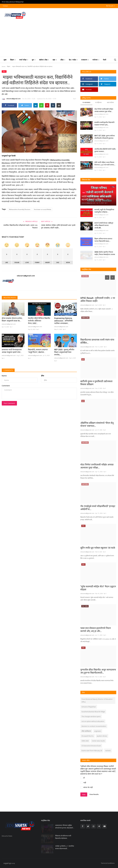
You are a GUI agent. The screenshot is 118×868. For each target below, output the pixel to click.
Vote (84, 794)
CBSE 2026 (85, 741)
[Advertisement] (59, 39)
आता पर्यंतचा (110, 102)
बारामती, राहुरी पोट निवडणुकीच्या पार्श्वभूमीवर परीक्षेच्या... (104, 211)
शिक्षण (9, 66)
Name (4, 376)
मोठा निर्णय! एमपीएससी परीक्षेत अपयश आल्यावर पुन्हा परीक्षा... (104, 110)
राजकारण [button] (85, 60)
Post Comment (9, 403)
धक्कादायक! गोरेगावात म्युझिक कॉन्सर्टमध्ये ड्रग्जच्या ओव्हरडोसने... (65, 827)
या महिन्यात (98, 102)
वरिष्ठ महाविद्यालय (86, 731)
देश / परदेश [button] (73, 60)
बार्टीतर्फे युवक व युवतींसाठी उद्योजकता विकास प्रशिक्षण (96, 383)
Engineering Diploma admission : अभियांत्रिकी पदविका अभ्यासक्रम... (63, 321)
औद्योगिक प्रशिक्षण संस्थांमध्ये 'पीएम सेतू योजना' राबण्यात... (97, 424)
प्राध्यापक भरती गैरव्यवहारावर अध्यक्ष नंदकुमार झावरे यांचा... (12, 351)
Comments (8, 370)
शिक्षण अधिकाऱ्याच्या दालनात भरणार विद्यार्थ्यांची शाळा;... (103, 240)
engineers (98, 731)
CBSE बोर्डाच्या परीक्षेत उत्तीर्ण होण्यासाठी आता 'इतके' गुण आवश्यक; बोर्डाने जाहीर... (58, 227)
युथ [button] (34, 60)
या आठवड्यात (86, 102)
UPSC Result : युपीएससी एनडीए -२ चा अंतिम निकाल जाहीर (98, 299)
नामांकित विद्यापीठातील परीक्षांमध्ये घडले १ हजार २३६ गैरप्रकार (20, 227)
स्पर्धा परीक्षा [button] (24, 60)
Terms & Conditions (108, 863)
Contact (5, 6)
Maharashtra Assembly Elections (20, 209)
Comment (6, 386)
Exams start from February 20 (92, 751)
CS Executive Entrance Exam (91, 746)
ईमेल (43, 376)
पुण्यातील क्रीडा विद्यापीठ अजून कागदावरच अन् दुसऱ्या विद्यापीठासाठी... (98, 671)
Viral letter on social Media (43, 209)
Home (4, 66)
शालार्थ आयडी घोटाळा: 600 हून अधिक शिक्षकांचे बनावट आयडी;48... (104, 225)
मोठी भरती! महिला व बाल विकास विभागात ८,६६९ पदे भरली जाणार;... (105, 164)
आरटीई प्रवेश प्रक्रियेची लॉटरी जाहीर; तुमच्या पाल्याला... (105, 150)
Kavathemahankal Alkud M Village (93, 712)
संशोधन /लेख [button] (44, 60)
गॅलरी (105, 60)
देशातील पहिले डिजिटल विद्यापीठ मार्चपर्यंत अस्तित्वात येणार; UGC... (39, 321)
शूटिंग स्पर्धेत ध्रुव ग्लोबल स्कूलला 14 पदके (98, 548)
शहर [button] (55, 60)
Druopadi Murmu (88, 736)
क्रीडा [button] (63, 60)
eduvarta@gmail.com (11, 99)
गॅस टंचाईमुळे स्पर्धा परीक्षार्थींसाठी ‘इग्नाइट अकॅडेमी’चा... (98, 508)
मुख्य (5, 60)
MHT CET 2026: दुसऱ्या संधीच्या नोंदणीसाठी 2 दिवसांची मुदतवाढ (105, 137)
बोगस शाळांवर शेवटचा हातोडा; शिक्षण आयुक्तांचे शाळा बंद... (12, 319)
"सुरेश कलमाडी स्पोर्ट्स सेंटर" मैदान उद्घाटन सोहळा (98, 588)
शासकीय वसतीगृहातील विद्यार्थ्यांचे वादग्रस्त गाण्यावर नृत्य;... (104, 124)
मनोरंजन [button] (96, 60)
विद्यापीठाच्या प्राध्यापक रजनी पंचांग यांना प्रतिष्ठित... (97, 341)
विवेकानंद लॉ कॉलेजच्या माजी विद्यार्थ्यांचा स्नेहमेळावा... (63, 837)
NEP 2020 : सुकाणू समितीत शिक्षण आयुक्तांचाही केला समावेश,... (64, 352)
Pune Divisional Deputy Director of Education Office (97, 700)
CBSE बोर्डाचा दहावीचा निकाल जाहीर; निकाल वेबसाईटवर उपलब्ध (105, 253)
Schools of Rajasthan (89, 707)
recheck (108, 751)
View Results (94, 794)
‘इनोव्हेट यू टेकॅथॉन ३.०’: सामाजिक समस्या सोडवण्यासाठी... (65, 847)
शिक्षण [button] (13, 60)
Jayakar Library (102, 736)
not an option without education (93, 721)
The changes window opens (91, 716)
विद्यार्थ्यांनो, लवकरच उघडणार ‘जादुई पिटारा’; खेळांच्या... (38, 351)
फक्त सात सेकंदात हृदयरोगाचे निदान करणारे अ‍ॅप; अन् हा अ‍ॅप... (96, 630)
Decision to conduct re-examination (94, 726)
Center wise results (98, 741)
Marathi (111, 6)
